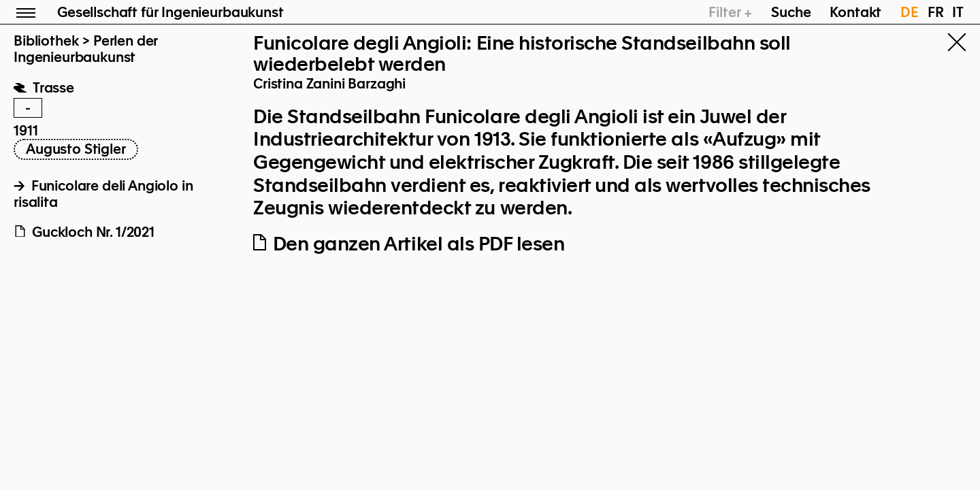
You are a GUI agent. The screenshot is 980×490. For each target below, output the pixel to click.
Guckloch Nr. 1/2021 (84, 232)
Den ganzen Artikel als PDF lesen (409, 244)
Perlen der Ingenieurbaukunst (86, 49)
